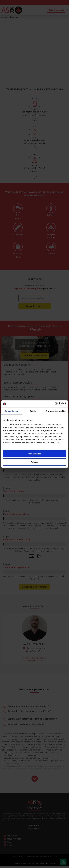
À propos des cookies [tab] (56, 411)
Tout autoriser (35, 454)
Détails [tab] (33, 411)
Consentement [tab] (12, 411)
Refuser (35, 462)
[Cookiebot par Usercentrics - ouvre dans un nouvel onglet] (55, 404)
